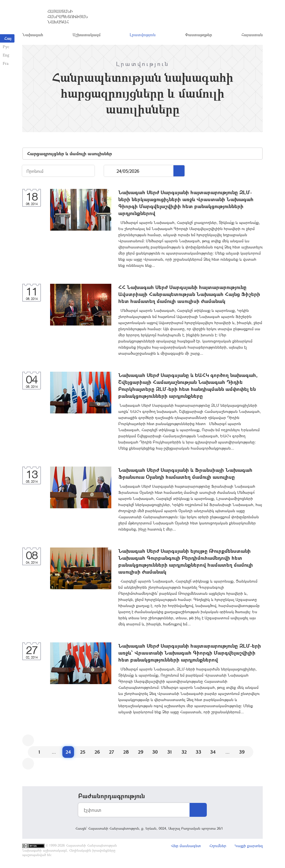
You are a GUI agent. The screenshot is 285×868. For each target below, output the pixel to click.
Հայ (8, 38)
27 (112, 752)
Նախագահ (33, 35)
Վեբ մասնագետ (186, 846)
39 (242, 752)
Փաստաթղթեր (199, 35)
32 (184, 752)
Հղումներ (218, 846)
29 (141, 752)
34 (213, 752)
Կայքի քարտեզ (249, 846)
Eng (6, 55)
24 (68, 752)
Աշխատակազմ (87, 35)
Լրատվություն (143, 35)
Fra (6, 63)
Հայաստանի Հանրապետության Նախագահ (68, 17)
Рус (6, 47)
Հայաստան (252, 35)
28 (126, 752)
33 (198, 752)
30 (155, 752)
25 (83, 752)
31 (170, 752)
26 (97, 752)
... (110, 171)
